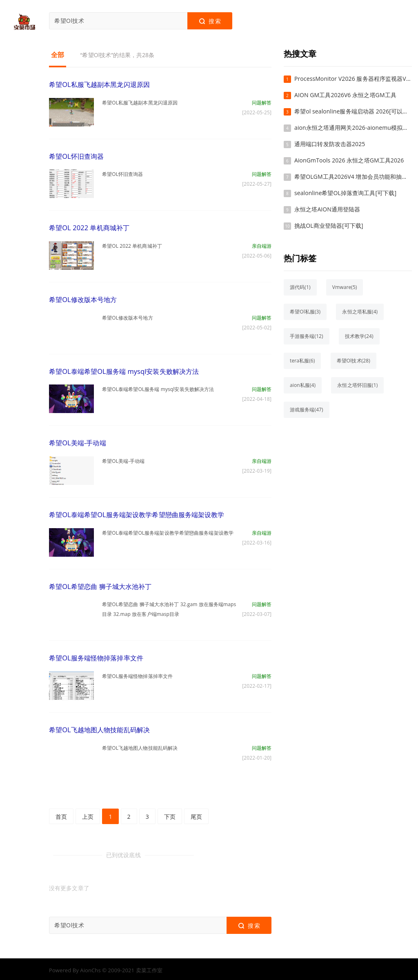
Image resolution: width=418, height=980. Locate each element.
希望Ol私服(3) (305, 312)
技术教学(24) (359, 336)
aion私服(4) (303, 385)
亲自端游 (262, 245)
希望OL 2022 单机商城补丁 (89, 227)
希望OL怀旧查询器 (76, 156)
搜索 (210, 21)
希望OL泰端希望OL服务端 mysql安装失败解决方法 (123, 370)
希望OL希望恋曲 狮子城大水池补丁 (100, 584)
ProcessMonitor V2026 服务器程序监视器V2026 (353, 79)
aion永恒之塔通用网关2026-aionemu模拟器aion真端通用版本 (353, 128)
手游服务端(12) (307, 336)
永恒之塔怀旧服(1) (357, 385)
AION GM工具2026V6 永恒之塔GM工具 (345, 95)
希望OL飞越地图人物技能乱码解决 (99, 727)
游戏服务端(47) (307, 410)
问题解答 (262, 102)
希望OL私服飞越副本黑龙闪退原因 (99, 84)
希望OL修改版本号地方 (83, 299)
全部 (58, 55)
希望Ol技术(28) (354, 361)
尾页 (196, 814)
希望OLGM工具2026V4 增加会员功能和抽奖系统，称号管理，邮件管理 (353, 177)
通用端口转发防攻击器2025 (330, 144)
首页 (61, 814)
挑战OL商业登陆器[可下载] (329, 226)
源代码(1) (300, 287)
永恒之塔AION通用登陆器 (327, 209)
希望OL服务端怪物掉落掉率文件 (96, 656)
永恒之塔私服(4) (360, 312)
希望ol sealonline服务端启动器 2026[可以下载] (353, 111)
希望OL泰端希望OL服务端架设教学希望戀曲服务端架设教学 (136, 513)
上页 (88, 814)
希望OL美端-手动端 (77, 442)
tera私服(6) (302, 361)
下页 (170, 814)
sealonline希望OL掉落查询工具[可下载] (345, 193)
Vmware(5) (345, 287)
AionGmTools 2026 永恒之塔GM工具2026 (349, 160)
